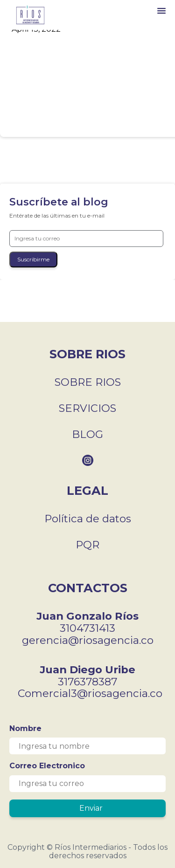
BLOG (87, 434)
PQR (87, 545)
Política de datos (88, 519)
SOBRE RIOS (88, 382)
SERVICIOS (87, 408)
